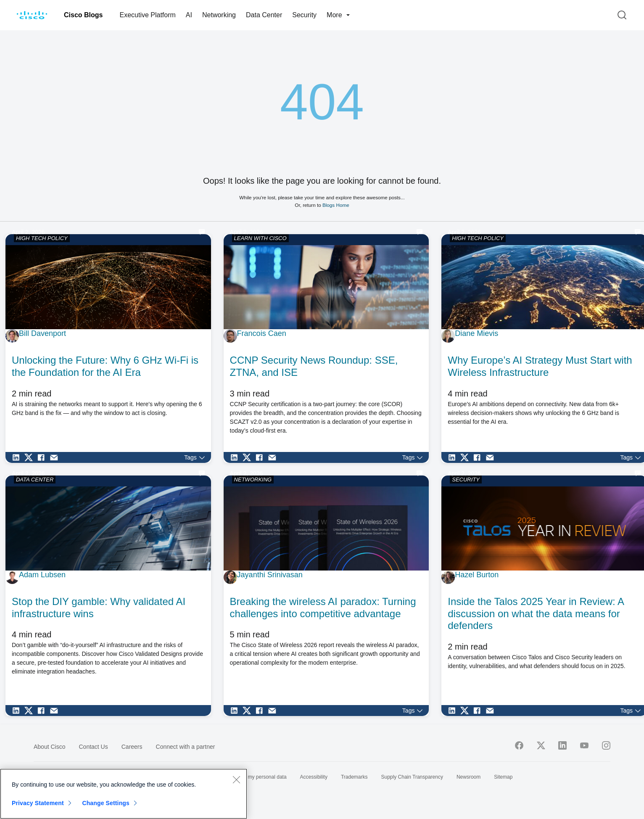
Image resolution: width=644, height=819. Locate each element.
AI (189, 15)
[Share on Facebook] (43, 457)
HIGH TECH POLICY (42, 238)
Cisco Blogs (83, 15)
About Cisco (49, 747)
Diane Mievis (476, 333)
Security (304, 15)
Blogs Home (336, 205)
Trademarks (354, 777)
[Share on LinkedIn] (18, 457)
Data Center (264, 15)
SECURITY (466, 480)
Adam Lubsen (42, 575)
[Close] (236, 779)
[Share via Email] (56, 457)
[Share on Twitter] (31, 457)
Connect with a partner (186, 747)
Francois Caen (262, 333)
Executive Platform (147, 15)
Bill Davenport (42, 333)
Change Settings (106, 803)
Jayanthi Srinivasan (270, 575)
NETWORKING (253, 480)
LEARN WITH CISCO (260, 238)
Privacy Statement (38, 803)
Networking (219, 15)
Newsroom (468, 777)
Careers (132, 747)
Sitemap (503, 777)
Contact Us (93, 747)
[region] (124, 794)
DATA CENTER (35, 480)
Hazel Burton (477, 575)
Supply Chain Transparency (412, 777)
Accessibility (314, 777)
